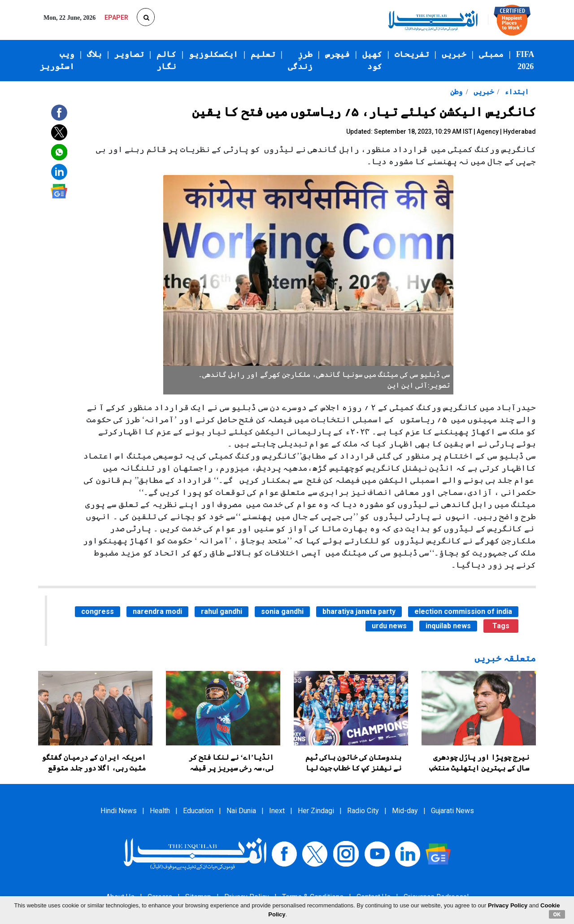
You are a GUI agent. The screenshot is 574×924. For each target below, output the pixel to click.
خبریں (454, 54)
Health (160, 811)
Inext (277, 811)
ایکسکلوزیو (213, 54)
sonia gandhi (282, 611)
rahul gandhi (222, 611)
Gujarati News (452, 811)
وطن (456, 92)
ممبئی (491, 54)
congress (98, 611)
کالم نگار (166, 60)
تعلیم (263, 54)
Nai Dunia (241, 811)
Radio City (363, 811)
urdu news (389, 626)
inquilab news (448, 626)
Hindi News (119, 811)
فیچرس (337, 54)
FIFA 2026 (525, 60)
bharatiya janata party (359, 611)
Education (198, 811)
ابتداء (516, 92)
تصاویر (129, 54)
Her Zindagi (316, 811)
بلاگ (94, 54)
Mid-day (405, 811)
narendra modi (157, 611)
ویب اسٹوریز (57, 60)
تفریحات (412, 54)
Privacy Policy (508, 905)
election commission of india (463, 611)
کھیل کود (372, 60)
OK (557, 914)
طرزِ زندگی (300, 60)
